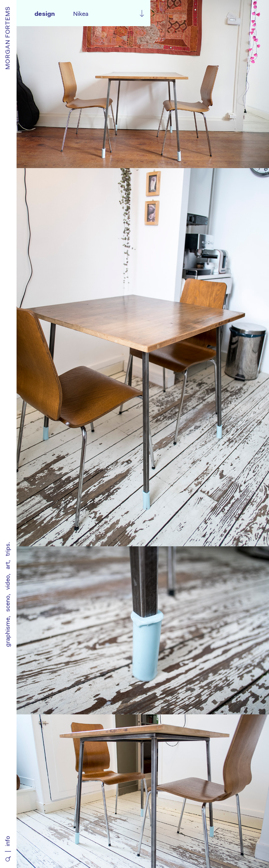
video (8, 582)
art (8, 566)
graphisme (8, 632)
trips (8, 550)
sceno (8, 604)
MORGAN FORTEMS (8, 38)
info (8, 841)
